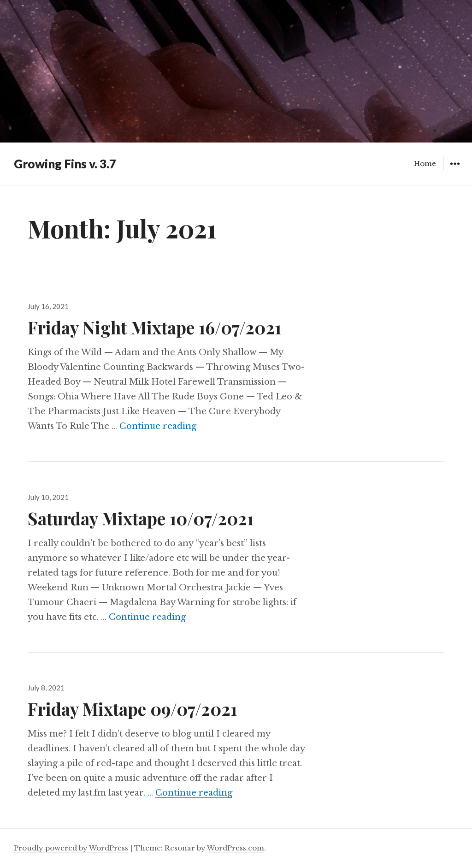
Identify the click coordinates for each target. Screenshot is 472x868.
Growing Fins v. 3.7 (65, 164)
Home (425, 163)
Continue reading (158, 426)
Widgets (455, 170)
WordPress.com (236, 848)
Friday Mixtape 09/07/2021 (132, 709)
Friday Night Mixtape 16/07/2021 (154, 327)
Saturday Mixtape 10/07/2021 (141, 518)
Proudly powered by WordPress (71, 848)
